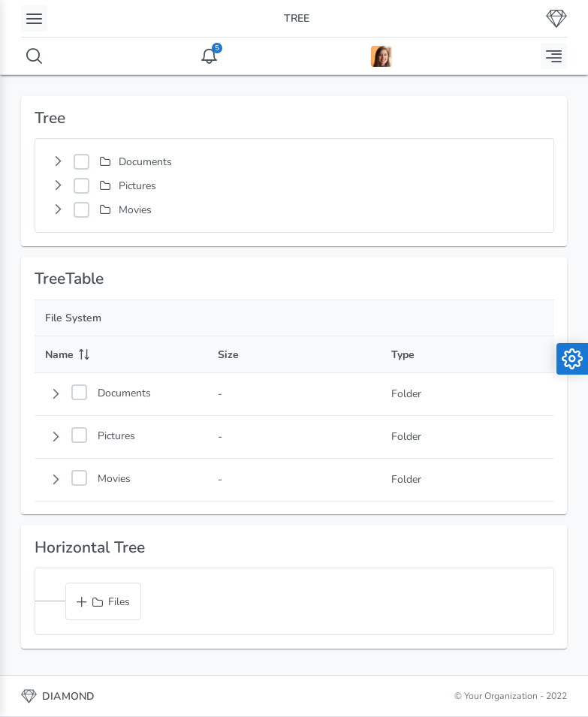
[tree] (294, 185)
